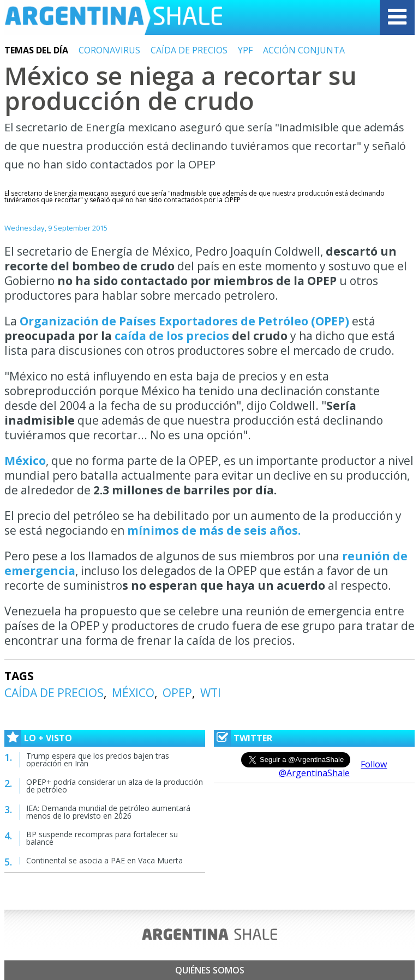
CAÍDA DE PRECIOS (189, 50)
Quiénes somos (210, 970)
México (25, 461)
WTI (211, 693)
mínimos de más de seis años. (213, 530)
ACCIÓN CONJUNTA (304, 50)
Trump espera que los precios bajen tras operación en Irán (98, 760)
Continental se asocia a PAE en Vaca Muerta (104, 860)
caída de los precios (172, 336)
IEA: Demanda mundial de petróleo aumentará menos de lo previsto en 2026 (108, 812)
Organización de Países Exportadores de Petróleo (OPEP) (184, 321)
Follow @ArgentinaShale (333, 769)
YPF (245, 50)
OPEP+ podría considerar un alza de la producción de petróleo (115, 786)
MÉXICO (133, 693)
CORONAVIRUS (109, 50)
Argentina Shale (113, 17)
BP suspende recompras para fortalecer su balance (102, 838)
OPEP (177, 693)
